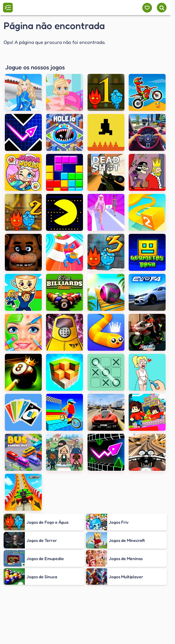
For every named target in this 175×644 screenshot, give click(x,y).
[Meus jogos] (147, 8)
